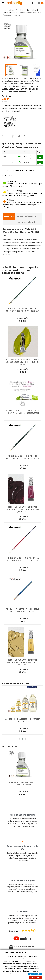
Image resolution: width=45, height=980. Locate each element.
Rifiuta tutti (36, 977)
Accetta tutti (35, 974)
